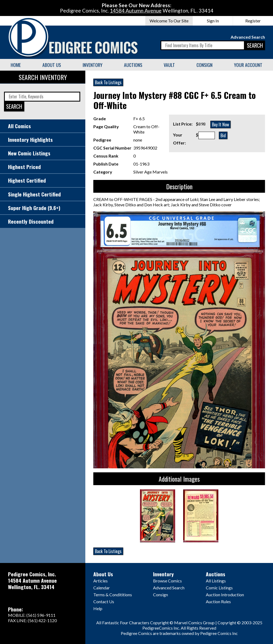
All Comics (19, 126)
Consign (204, 65)
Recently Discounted (31, 221)
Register (253, 21)
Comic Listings (219, 588)
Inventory (93, 65)
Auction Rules (218, 601)
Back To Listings (108, 82)
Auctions (133, 65)
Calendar (102, 588)
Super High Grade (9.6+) (34, 208)
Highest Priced (24, 167)
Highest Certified (27, 180)
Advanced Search (248, 37)
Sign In (213, 21)
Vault (169, 65)
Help (98, 608)
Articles (101, 581)
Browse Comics (167, 581)
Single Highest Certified (34, 194)
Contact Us (104, 601)
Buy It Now (220, 124)
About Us (52, 65)
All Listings (216, 581)
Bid (223, 135)
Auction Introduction (225, 595)
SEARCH (255, 45)
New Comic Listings (29, 153)
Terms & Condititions (113, 595)
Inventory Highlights (30, 140)
